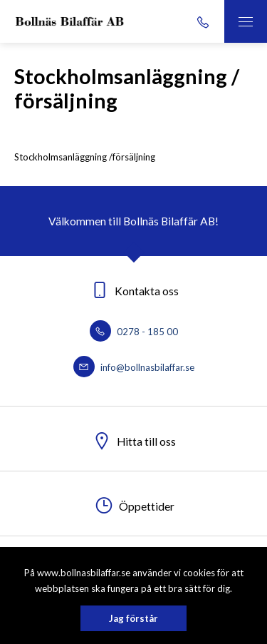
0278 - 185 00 (134, 332)
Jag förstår (133, 618)
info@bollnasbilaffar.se (134, 367)
